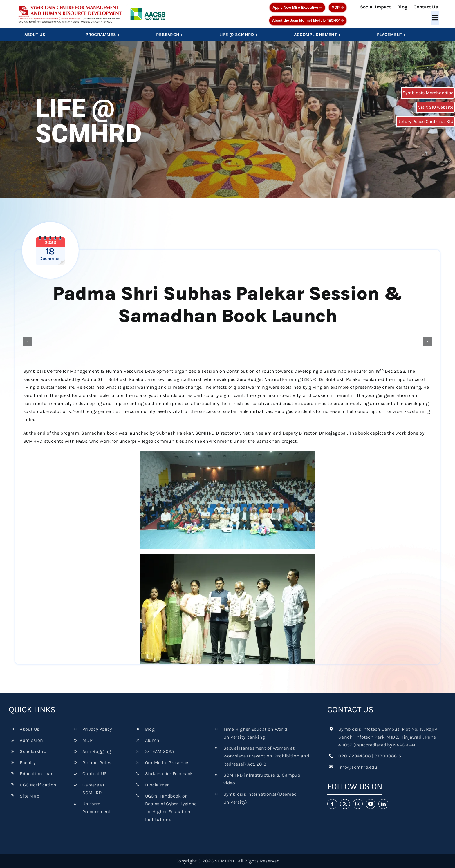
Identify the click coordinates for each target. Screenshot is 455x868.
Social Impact (375, 7)
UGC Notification (38, 785)
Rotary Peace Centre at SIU (425, 121)
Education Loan (37, 774)
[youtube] (371, 804)
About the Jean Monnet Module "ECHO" (308, 21)
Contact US (95, 774)
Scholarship (33, 751)
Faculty (28, 763)
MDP (338, 8)
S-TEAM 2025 (160, 751)
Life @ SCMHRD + (239, 35)
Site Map (29, 796)
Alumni (153, 740)
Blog (402, 7)
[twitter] (345, 804)
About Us (29, 729)
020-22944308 (355, 756)
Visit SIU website (436, 107)
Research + (169, 35)
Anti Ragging (97, 751)
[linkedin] (383, 804)
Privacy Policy (97, 729)
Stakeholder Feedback (169, 774)
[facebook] (332, 804)
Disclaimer (157, 785)
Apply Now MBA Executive (297, 8)
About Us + (37, 35)
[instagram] (358, 804)
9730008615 (388, 756)
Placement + (391, 35)
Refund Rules (97, 763)
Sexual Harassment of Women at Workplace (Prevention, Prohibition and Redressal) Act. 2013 (266, 756)
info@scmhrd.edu (358, 767)
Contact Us (426, 7)
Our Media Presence (167, 763)
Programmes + (103, 35)
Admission (31, 740)
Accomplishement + (317, 35)
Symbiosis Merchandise (428, 93)
